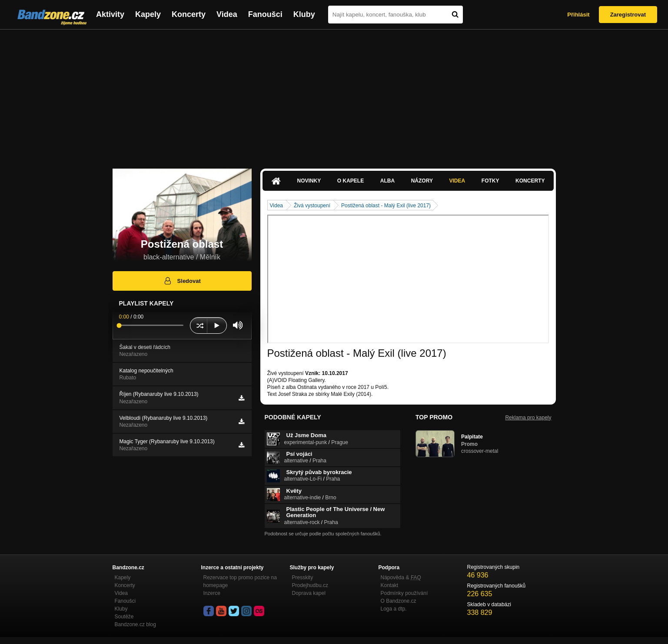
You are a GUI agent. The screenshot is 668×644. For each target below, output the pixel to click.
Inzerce (212, 593)
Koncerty (189, 14)
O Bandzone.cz (399, 601)
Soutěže (124, 617)
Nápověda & (401, 578)
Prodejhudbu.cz (310, 585)
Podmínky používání (404, 593)
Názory (422, 181)
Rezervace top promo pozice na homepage (240, 581)
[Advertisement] (334, 95)
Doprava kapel (309, 593)
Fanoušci (265, 14)
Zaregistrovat (628, 15)
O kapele (351, 181)
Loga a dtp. (394, 609)
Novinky (309, 181)
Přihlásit (578, 15)
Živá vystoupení (312, 206)
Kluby (304, 14)
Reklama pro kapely (528, 418)
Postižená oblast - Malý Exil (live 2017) (386, 206)
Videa (227, 14)
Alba (387, 181)
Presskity (303, 578)
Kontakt (390, 585)
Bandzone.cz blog (135, 624)
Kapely (148, 14)
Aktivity (110, 14)
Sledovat (182, 281)
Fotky (490, 181)
